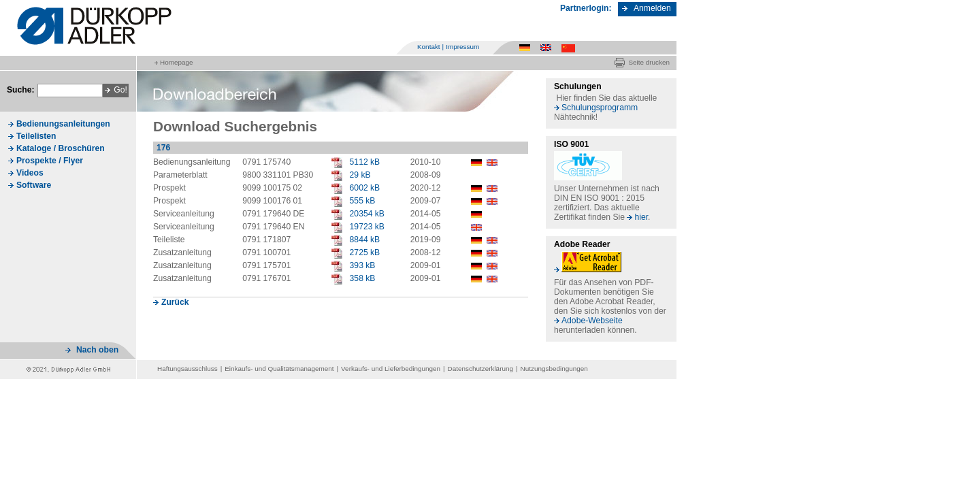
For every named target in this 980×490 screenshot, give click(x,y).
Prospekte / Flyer (50, 161)
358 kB (363, 278)
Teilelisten (36, 136)
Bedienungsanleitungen (63, 124)
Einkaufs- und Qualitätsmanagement (279, 369)
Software (34, 185)
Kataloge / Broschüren (61, 148)
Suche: (21, 90)
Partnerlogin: (586, 8)
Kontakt (429, 47)
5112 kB (365, 162)
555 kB (363, 201)
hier (641, 217)
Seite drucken (649, 62)
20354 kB (367, 214)
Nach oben (97, 350)
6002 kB (365, 188)
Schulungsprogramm (600, 108)
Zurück (175, 302)
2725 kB (365, 252)
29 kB (360, 175)
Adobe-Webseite (592, 321)
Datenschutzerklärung (480, 369)
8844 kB (365, 240)
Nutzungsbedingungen (554, 369)
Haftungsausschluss (187, 369)
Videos (30, 173)
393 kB (363, 265)
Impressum (462, 47)
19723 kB (367, 227)
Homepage (176, 62)
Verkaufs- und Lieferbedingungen (391, 369)
